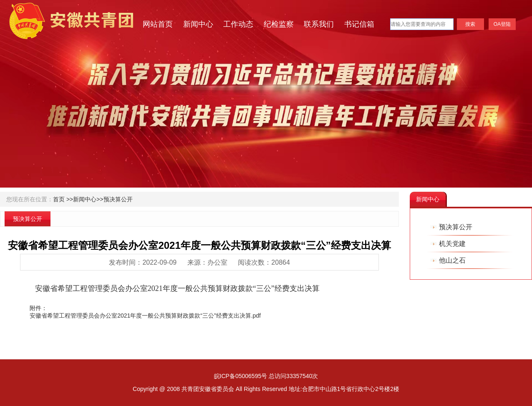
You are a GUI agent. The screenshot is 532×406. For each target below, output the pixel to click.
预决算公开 (118, 199)
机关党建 (452, 244)
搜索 (470, 24)
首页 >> (63, 199)
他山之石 (452, 260)
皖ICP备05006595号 (241, 376)
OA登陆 (502, 24)
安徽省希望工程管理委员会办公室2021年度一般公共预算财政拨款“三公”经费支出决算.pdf (145, 316)
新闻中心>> (88, 199)
